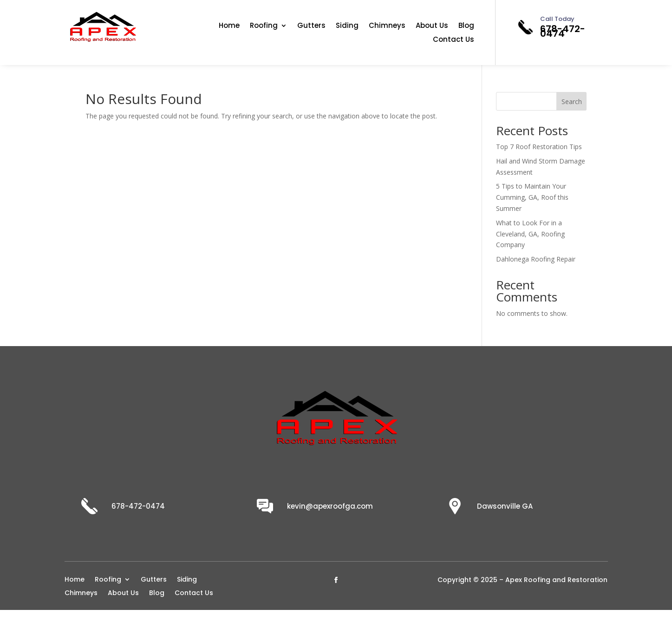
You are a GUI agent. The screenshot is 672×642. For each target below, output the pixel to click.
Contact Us (453, 40)
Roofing (264, 26)
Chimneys (387, 26)
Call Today (557, 19)
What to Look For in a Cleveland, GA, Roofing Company (530, 234)
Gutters (311, 26)
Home (229, 26)
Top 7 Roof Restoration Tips (539, 147)
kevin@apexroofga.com (330, 506)
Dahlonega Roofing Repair (536, 259)
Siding (347, 26)
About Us (432, 26)
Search (572, 102)
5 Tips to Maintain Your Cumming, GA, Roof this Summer (532, 197)
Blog (466, 26)
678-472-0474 (563, 31)
